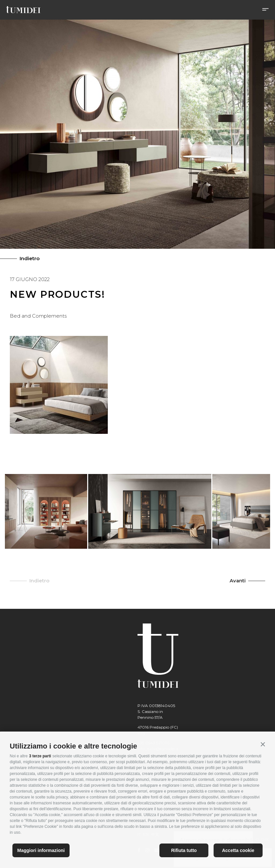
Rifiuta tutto (184, 850)
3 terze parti (40, 756)
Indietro (30, 259)
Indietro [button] (39, 581)
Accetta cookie (238, 850)
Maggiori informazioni (41, 850)
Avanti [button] (238, 581)
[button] (263, 744)
